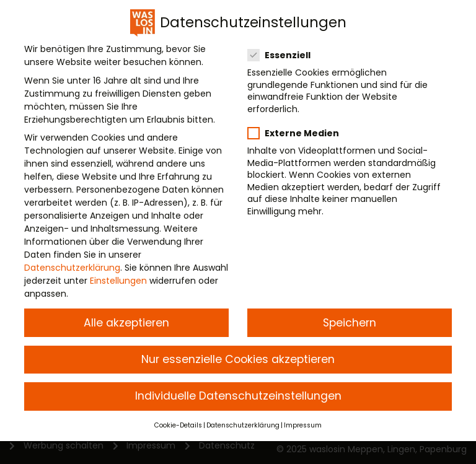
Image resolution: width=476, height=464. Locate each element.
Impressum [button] (303, 423)
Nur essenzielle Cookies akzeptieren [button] (238, 357)
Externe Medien (298, 131)
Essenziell (284, 53)
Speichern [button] (350, 321)
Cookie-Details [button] (178, 423)
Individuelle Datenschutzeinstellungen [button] (238, 394)
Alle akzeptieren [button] (126, 321)
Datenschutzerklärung (72, 266)
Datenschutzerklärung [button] (243, 423)
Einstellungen (118, 279)
